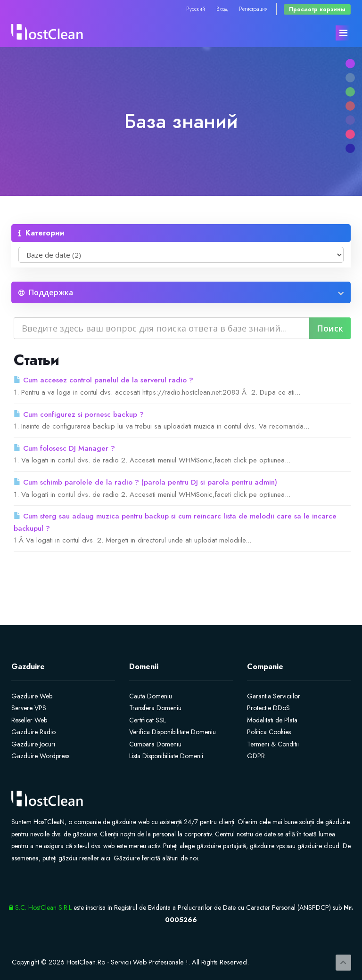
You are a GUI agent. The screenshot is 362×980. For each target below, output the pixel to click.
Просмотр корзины (317, 9)
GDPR (256, 756)
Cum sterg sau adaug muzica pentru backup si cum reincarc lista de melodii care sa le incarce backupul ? (175, 522)
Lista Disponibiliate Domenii (166, 756)
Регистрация (253, 9)
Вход (222, 9)
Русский (196, 9)
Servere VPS (29, 708)
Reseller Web (29, 720)
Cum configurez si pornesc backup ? (79, 414)
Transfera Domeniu (155, 708)
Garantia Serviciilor (274, 696)
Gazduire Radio (33, 732)
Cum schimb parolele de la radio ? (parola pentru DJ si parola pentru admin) (145, 482)
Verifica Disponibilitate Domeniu (173, 732)
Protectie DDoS (268, 708)
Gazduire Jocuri (33, 744)
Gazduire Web (32, 696)
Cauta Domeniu (151, 696)
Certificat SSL (148, 720)
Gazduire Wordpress (40, 756)
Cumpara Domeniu (155, 744)
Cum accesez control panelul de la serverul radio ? (103, 380)
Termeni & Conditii (273, 744)
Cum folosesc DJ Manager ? (64, 448)
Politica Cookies (269, 732)
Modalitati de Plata (272, 720)
